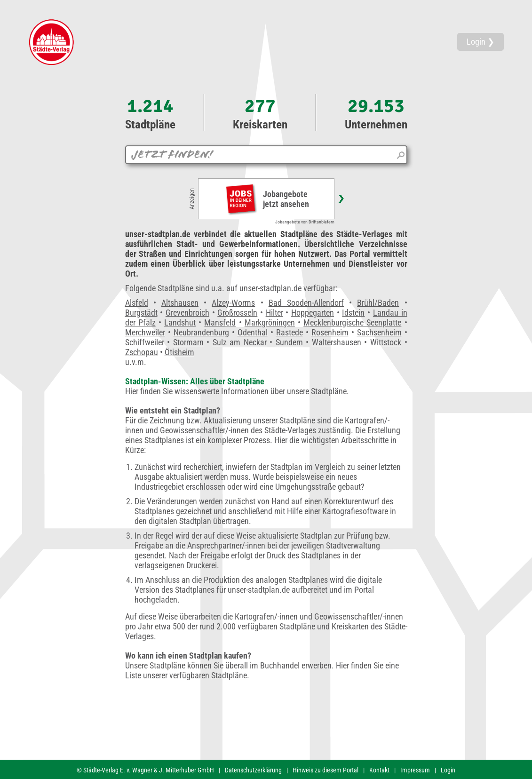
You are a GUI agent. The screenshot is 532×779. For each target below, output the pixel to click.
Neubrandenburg (201, 332)
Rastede (290, 332)
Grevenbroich (187, 313)
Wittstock (386, 342)
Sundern (289, 342)
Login (448, 770)
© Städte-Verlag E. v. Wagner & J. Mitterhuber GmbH (145, 770)
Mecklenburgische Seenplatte (352, 322)
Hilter (274, 313)
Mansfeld (220, 322)
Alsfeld (137, 303)
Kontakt (379, 770)
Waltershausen (337, 342)
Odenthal (253, 332)
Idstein (353, 313)
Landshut (180, 322)
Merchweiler (145, 332)
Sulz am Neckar (240, 342)
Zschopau (142, 352)
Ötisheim (179, 352)
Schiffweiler (145, 342)
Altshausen (180, 303)
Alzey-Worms (233, 303)
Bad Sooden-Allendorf (306, 303)
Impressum (415, 770)
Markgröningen (270, 322)
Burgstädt (141, 313)
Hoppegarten (313, 313)
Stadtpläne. (230, 675)
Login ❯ (480, 42)
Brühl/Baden (378, 303)
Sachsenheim (379, 332)
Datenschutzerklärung (253, 770)
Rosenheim (330, 332)
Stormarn (188, 342)
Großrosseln (237, 313)
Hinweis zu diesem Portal (326, 770)
